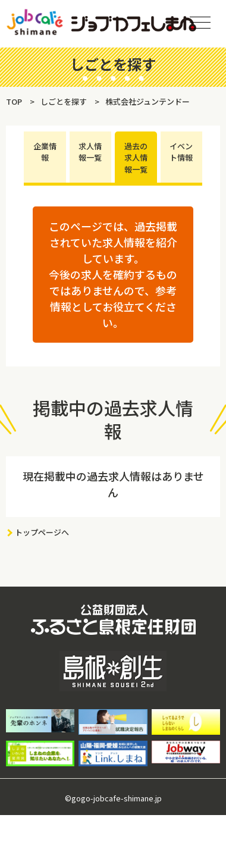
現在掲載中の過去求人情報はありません (113, 484)
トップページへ (42, 532)
